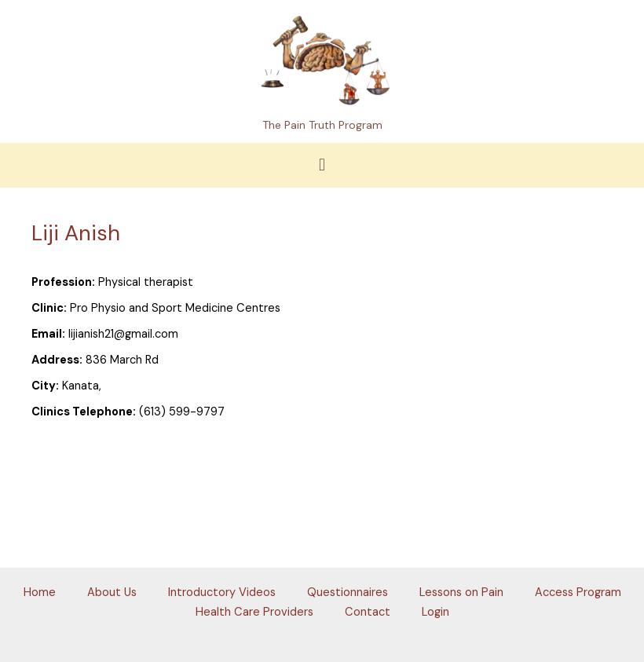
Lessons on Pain (461, 593)
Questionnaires (348, 593)
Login (435, 612)
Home (40, 593)
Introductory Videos (222, 593)
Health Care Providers (254, 612)
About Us (112, 593)
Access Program (578, 593)
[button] (322, 165)
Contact (368, 612)
